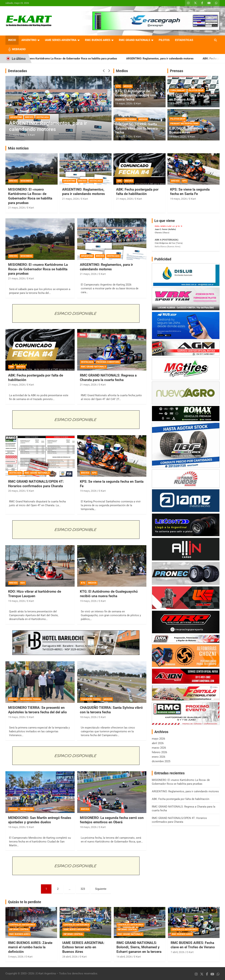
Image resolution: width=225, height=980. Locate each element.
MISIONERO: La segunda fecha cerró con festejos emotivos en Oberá (112, 820)
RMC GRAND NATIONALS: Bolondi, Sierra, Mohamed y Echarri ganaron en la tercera (139, 947)
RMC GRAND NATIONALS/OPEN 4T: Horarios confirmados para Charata (36, 484)
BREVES (29, 117)
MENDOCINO (27, 809)
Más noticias (18, 148)
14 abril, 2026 (124, 957)
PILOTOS (164, 40)
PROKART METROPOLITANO (184, 124)
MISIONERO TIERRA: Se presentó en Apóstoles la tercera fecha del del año (37, 710)
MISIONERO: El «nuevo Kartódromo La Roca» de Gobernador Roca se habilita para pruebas (74, 59)
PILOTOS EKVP (196, 90)
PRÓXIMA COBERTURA (108, 362)
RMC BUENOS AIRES (98, 40)
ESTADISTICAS (184, 40)
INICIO (12, 40)
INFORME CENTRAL (19, 929)
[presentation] (104, 71)
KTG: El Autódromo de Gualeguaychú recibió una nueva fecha (136, 95)
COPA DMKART (178, 90)
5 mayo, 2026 (16, 957)
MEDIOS (128, 86)
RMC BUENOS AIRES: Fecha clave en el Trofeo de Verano (193, 945)
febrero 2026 (159, 752)
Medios (122, 71)
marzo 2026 (159, 748)
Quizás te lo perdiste (25, 902)
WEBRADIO (19, 49)
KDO (23, 583)
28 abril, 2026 (70, 957)
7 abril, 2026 (178, 952)
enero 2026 (159, 757)
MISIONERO (26, 181)
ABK (119, 181)
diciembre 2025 (161, 761)
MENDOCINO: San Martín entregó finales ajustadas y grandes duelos (40, 820)
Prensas (177, 71)
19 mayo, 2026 (124, 103)
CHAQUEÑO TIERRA (126, 119)
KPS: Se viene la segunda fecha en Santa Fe (190, 192)
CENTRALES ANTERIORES (22, 925)
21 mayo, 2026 (17, 135)
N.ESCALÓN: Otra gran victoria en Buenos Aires (193, 97)
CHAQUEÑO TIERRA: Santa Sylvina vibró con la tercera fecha (136, 128)
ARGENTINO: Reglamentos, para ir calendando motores (172, 59)
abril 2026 (158, 743)
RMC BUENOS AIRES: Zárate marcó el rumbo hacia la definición (30, 947)
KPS (185, 181)
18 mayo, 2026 (124, 137)
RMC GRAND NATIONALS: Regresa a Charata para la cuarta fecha (108, 378)
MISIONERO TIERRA (30, 699)
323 (83, 889)
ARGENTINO (29, 40)
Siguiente (101, 889)
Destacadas (17, 71)
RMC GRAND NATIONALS (135, 40)
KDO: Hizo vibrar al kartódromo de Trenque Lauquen (35, 594)
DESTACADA (43, 117)
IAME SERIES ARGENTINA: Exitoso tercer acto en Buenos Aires (83, 947)
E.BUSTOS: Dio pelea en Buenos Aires (188, 130)
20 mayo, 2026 (16, 491)
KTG (118, 86)
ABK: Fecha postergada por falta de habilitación (137, 192)
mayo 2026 (158, 739)
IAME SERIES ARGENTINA (61, 40)
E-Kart (31, 135)
